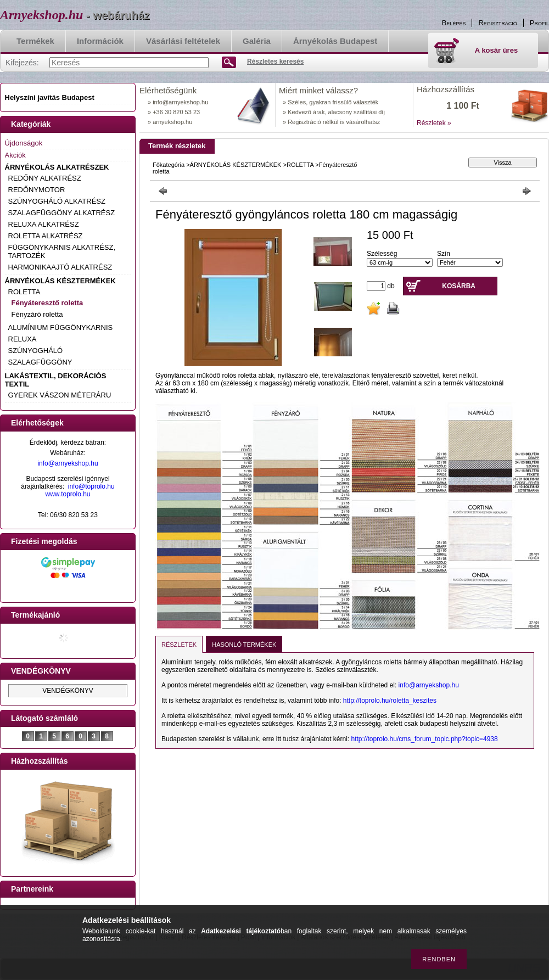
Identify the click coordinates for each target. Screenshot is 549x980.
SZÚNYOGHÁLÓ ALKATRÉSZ (57, 201)
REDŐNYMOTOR (37, 190)
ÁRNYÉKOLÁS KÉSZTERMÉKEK (60, 281)
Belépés (454, 23)
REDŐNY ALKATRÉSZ (45, 178)
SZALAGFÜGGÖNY (40, 362)
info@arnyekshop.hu (68, 463)
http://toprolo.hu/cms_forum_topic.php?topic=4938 (425, 739)
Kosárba (459, 286)
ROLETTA (24, 292)
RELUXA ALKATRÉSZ (44, 224)
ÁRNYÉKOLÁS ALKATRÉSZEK (57, 167)
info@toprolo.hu (91, 486)
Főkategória (169, 165)
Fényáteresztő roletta (47, 303)
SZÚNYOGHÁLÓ (36, 351)
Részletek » (434, 123)
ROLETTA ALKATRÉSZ (46, 236)
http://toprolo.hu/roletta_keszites (390, 701)
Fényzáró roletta (37, 314)
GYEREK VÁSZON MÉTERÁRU (60, 395)
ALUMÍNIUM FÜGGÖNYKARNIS (61, 327)
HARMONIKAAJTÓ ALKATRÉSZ (60, 267)
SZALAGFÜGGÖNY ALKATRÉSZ (62, 213)
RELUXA (23, 339)
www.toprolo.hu (68, 494)
